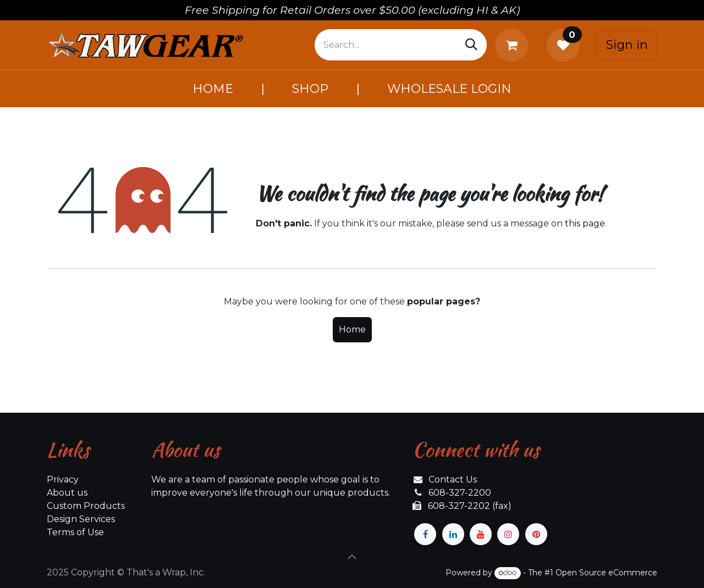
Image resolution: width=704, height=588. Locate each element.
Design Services (81, 519)
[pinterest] (536, 534)
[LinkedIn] (453, 534)
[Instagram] (508, 534)
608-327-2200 (460, 493)
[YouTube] (481, 534)
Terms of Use (75, 532)
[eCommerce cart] (514, 45)
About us (67, 493)
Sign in (627, 45)
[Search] (471, 45)
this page (585, 223)
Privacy (63, 479)
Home (352, 329)
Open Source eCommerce (606, 573)
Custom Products (86, 506)
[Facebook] (425, 534)
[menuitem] (213, 89)
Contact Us (453, 479)
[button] (352, 557)
